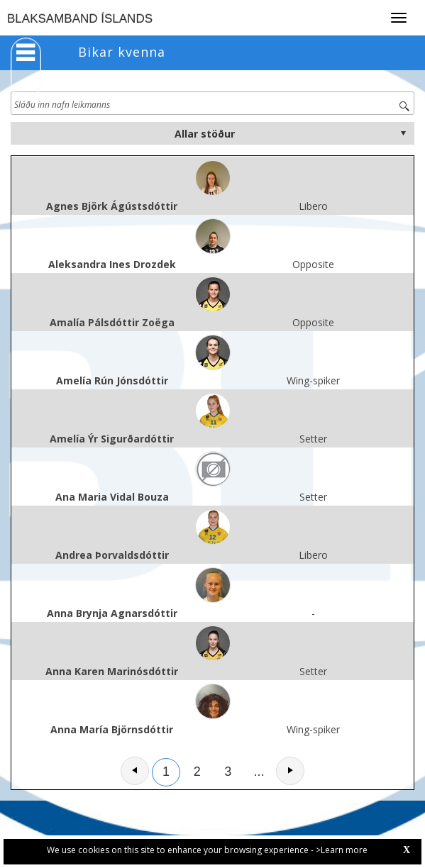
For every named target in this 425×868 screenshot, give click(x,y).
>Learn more (342, 850)
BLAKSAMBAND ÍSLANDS (80, 19)
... (259, 772)
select (403, 133)
